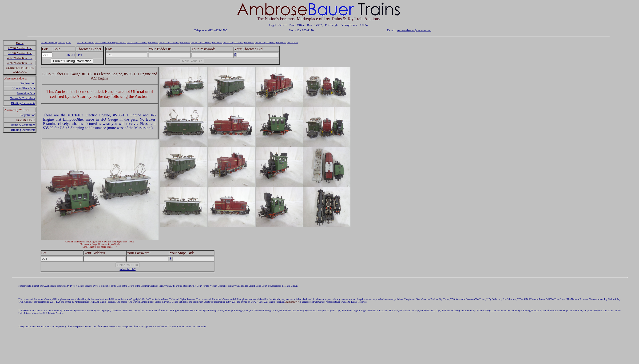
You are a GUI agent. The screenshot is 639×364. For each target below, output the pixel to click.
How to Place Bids (24, 88)
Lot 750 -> (238, 42)
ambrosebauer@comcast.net (414, 30)
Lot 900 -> (270, 42)
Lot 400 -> (164, 42)
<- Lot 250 (132, 42)
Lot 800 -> (249, 42)
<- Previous (52, 42)
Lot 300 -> (142, 42)
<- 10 (43, 42)
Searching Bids (26, 93)
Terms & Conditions (23, 98)
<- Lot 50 (90, 42)
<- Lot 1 (81, 42)
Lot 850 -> (260, 42)
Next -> (62, 42)
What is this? (128, 269)
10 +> (68, 42)
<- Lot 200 (121, 42)
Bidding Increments (23, 103)
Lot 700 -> (228, 42)
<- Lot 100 (100, 42)
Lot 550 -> (196, 42)
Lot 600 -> (206, 42)
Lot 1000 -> (292, 42)
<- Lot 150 (110, 42)
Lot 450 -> (174, 42)
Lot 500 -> (185, 42)
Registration (28, 83)
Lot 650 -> (217, 42)
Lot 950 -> (281, 42)
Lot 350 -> (153, 42)
